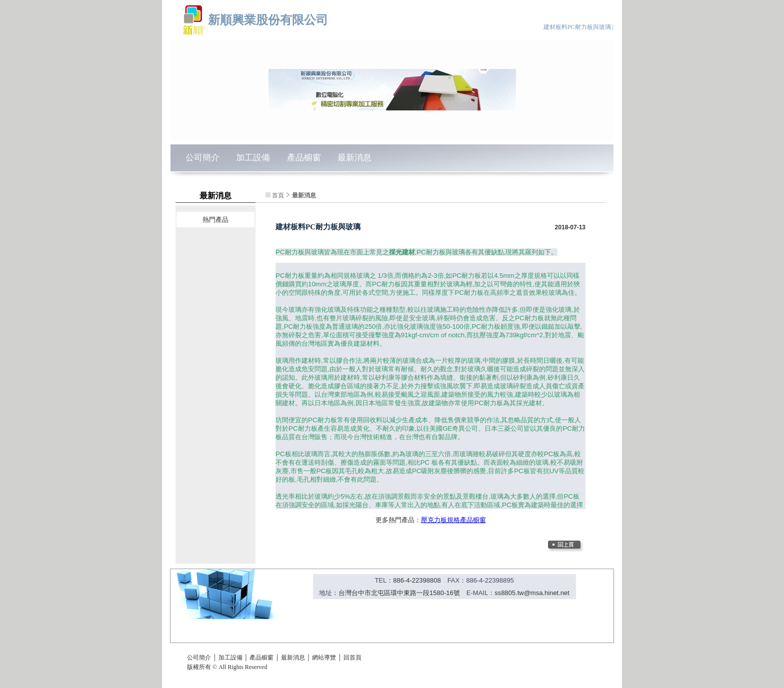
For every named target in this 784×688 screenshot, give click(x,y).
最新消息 (354, 158)
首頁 (278, 195)
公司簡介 (202, 158)
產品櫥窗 (304, 158)
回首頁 (352, 658)
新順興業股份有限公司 (268, 20)
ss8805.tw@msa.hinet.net (532, 593)
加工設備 (253, 158)
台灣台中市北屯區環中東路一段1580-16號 (399, 593)
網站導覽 (324, 658)
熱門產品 (215, 220)
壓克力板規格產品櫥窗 (453, 520)
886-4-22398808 (417, 580)
